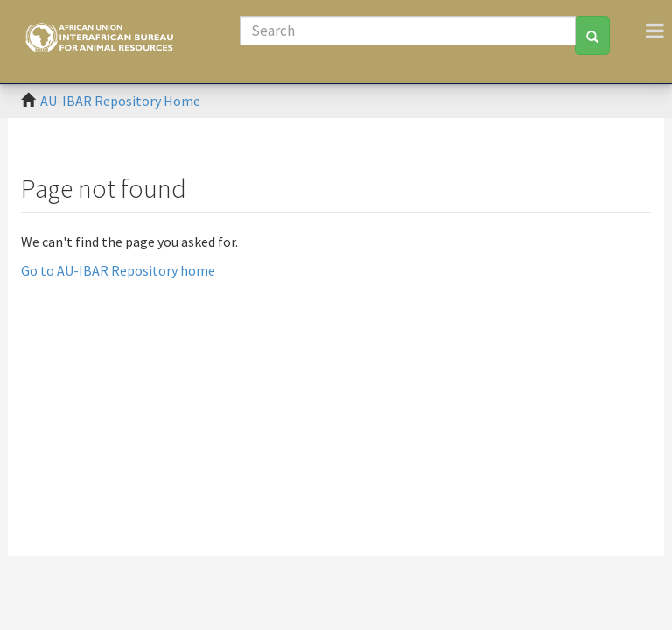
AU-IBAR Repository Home (120, 101)
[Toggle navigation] (655, 31)
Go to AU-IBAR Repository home (118, 270)
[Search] (408, 31)
